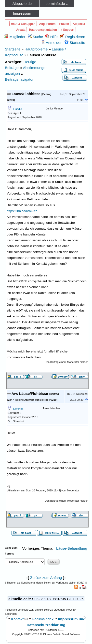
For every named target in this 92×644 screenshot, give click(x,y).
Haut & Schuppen (23, 24)
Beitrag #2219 (48, 400)
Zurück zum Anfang (46, 578)
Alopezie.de (22, 4)
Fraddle (17, 109)
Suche (35, 37)
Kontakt (17, 619)
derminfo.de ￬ (57, 4)
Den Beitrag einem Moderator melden (66, 362)
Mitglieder (15, 37)
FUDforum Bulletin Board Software (60, 634)
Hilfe (52, 37)
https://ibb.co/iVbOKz (22, 211)
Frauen (64, 24)
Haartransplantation (43, 30)
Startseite (75, 43)
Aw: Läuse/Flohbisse (30, 394)
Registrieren (72, 37)
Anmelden (52, 43)
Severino (18, 409)
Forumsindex (43, 619)
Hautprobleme (36, 49)
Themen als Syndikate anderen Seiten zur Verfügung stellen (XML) (45, 583)
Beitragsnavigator (19, 79)
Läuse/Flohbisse (26, 94)
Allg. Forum (47, 24)
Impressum (22, 13)
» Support (67, 30)
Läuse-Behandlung (72, 548)
